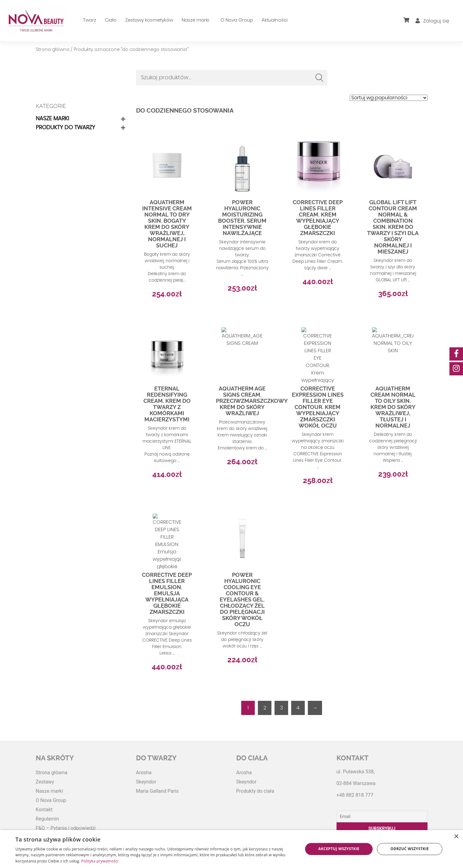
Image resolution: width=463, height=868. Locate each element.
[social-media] (456, 354)
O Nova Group (237, 20)
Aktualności (275, 20)
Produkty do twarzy (65, 128)
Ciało (111, 20)
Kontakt (44, 810)
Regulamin (48, 819)
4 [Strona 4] (298, 708)
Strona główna (53, 50)
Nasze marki (195, 20)
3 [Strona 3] (281, 708)
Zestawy (45, 782)
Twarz (90, 20)
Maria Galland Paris (157, 791)
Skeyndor (146, 782)
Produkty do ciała (255, 791)
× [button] (456, 837)
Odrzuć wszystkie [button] (410, 849)
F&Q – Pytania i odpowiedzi (66, 828)
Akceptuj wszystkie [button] (339, 849)
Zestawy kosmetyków (149, 20)
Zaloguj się (432, 21)
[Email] (382, 816)
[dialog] (231, 849)
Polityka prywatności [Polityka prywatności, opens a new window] (100, 861)
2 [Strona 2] (265, 708)
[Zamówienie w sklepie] (389, 98)
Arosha (144, 773)
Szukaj (320, 78)
